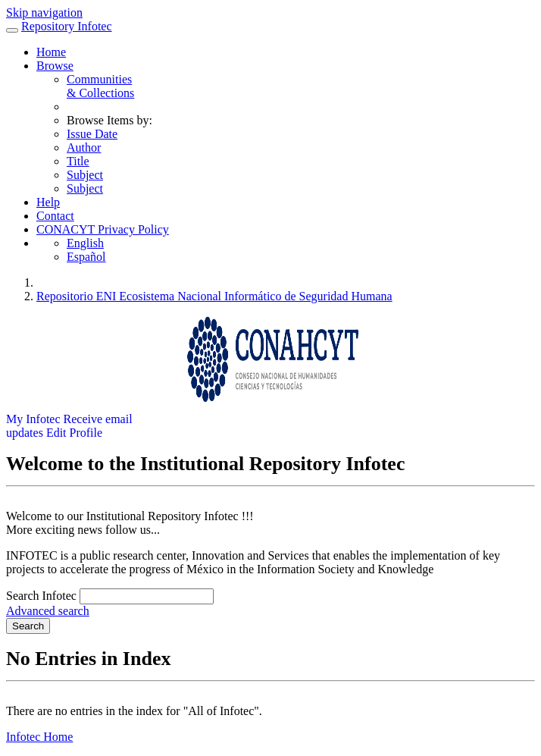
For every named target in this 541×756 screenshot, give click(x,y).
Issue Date (92, 134)
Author (84, 147)
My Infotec (33, 419)
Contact (55, 216)
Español (86, 257)
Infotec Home (39, 737)
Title (78, 161)
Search (28, 626)
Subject (85, 175)
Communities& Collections (100, 86)
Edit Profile (74, 433)
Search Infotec (41, 596)
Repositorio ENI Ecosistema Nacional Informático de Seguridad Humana (214, 296)
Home (51, 52)
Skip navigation (44, 13)
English (85, 243)
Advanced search (48, 611)
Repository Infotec (67, 26)
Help (48, 202)
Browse (55, 66)
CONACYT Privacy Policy (103, 229)
